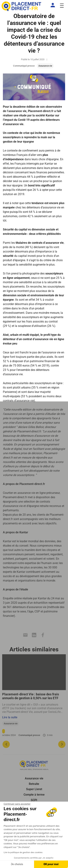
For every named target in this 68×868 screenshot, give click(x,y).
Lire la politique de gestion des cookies (23, 852)
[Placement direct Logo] (34, 765)
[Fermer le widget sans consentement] (17, 804)
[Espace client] (53, 5)
